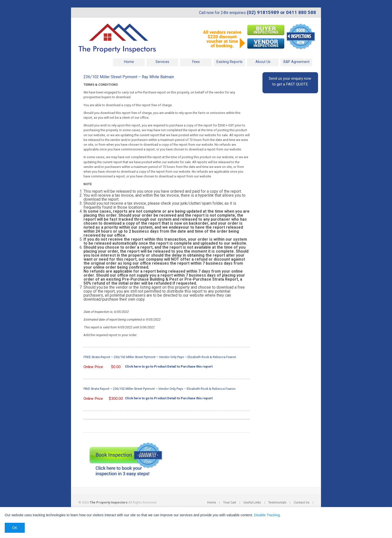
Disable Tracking (267, 515)
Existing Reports (229, 62)
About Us (263, 62)
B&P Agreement (296, 62)
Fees (196, 62)
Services (162, 62)
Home (129, 62)
